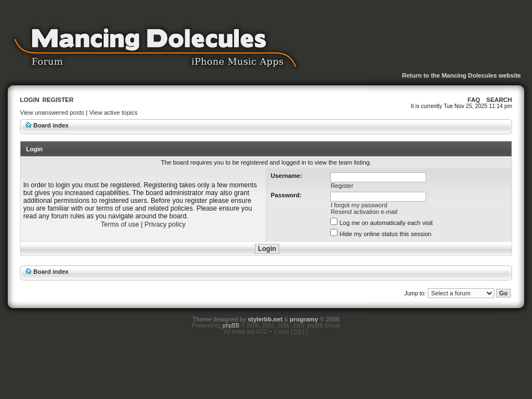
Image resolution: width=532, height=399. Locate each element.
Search (499, 100)
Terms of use (120, 224)
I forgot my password (359, 205)
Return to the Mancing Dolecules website (461, 75)
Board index (51, 125)
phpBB (231, 326)
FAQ (474, 100)
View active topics (113, 112)
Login (30, 100)
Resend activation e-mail (364, 212)
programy (304, 319)
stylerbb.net (265, 319)
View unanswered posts (52, 112)
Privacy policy (165, 224)
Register (58, 100)
